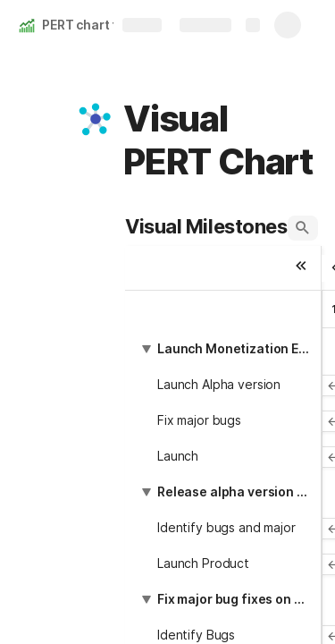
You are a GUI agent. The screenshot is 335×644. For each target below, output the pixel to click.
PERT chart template (105, 25)
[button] (96, 119)
